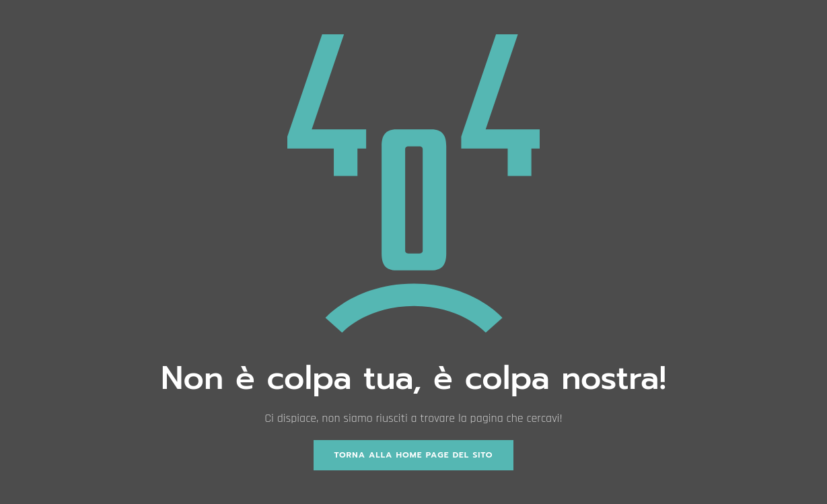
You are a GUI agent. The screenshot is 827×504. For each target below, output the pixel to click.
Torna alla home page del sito (413, 455)
